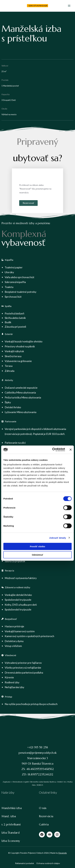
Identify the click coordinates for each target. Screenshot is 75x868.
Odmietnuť (37, 555)
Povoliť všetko (37, 546)
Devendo (63, 853)
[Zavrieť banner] (71, 450)
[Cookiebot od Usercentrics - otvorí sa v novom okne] (52, 450)
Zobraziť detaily (58, 538)
